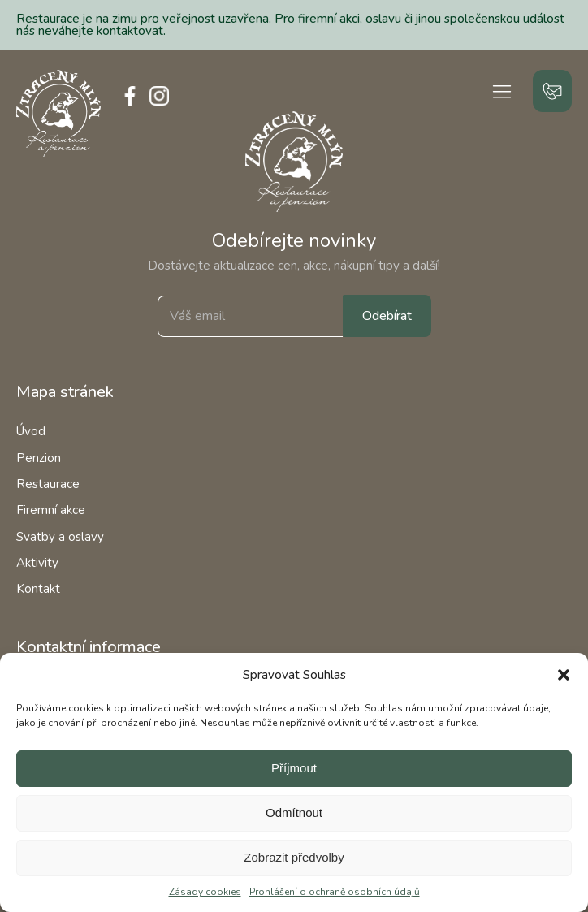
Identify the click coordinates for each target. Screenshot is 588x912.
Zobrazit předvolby (294, 857)
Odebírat (387, 316)
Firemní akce (51, 510)
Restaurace (48, 484)
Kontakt (38, 589)
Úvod (31, 431)
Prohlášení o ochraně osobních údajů (335, 892)
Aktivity (37, 563)
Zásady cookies (205, 892)
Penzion (39, 458)
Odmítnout (294, 813)
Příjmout (294, 768)
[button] (564, 675)
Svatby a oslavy (60, 537)
